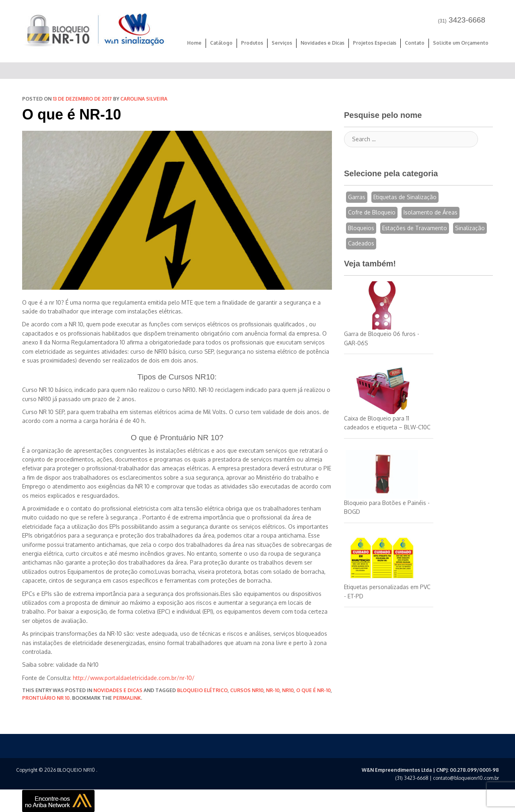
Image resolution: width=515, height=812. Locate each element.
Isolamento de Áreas (431, 212)
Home (194, 43)
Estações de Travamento (415, 228)
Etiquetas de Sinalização (405, 197)
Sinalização (470, 228)
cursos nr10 (247, 690)
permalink (127, 698)
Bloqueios (361, 228)
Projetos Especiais (375, 43)
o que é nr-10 (313, 690)
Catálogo (221, 43)
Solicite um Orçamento (461, 43)
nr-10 (273, 690)
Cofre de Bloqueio (372, 212)
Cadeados (361, 243)
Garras (357, 197)
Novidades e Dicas (322, 43)
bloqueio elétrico (202, 690)
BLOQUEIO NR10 (76, 770)
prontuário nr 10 (46, 698)
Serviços (282, 43)
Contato (415, 43)
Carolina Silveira (144, 99)
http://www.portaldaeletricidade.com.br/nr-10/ (134, 678)
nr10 (288, 690)
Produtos (252, 43)
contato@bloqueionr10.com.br (466, 778)
